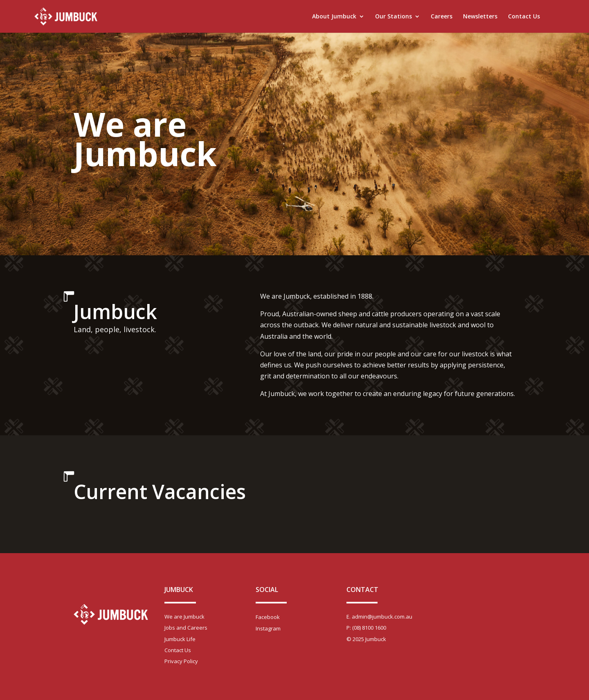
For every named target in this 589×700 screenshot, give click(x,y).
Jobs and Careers (186, 628)
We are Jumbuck (184, 617)
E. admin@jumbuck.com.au (379, 617)
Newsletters (480, 17)
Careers (442, 17)
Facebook (268, 617)
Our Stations (393, 17)
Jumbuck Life (180, 639)
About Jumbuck (334, 17)
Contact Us (524, 17)
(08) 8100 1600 (369, 628)
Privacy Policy (181, 661)
